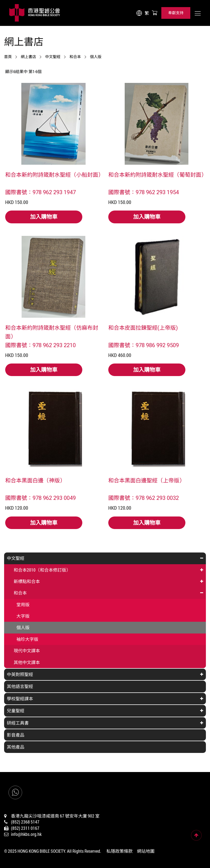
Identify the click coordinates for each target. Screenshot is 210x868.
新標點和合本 (27, 581)
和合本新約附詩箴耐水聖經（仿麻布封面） (52, 332)
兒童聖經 (16, 711)
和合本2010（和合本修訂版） (42, 570)
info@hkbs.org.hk (26, 834)
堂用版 (23, 604)
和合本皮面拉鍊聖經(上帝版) (143, 328)
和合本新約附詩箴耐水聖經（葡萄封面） (157, 175)
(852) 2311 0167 (25, 828)
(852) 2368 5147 (25, 822)
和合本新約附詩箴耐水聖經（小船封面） (53, 175)
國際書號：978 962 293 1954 (144, 192)
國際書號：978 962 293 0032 (144, 498)
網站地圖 (146, 851)
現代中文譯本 (27, 651)
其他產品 (16, 747)
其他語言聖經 (20, 686)
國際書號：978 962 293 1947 (40, 192)
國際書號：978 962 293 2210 (40, 345)
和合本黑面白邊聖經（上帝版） (147, 480)
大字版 (23, 616)
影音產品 (16, 735)
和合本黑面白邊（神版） (35, 480)
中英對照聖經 (20, 674)
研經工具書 (18, 723)
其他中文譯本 (27, 662)
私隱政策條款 (119, 851)
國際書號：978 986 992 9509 (144, 345)
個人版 (96, 57)
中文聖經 (53, 57)
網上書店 (28, 57)
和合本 (75, 57)
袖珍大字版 (27, 639)
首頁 (8, 57)
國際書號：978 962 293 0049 (40, 498)
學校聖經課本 (20, 699)
